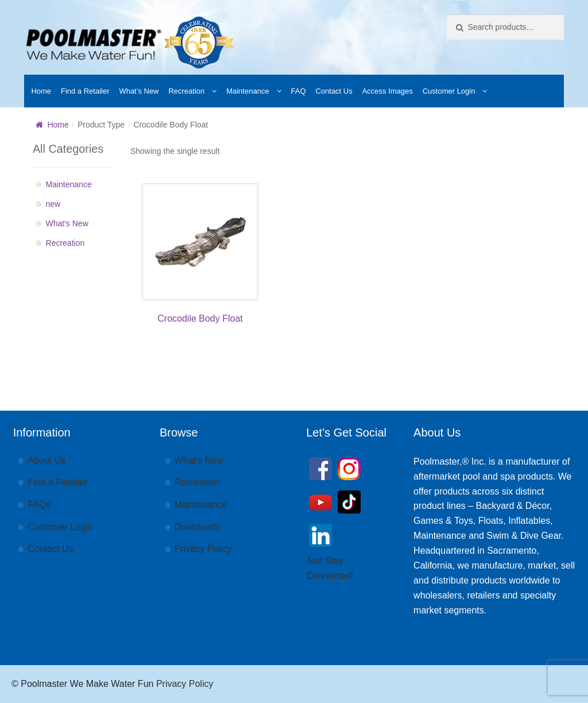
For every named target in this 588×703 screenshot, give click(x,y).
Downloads (197, 527)
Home (41, 91)
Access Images (388, 91)
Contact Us (334, 91)
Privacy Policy (203, 549)
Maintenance (247, 91)
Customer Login (449, 91)
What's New (67, 223)
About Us (47, 460)
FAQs (40, 505)
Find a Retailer (85, 91)
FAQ (299, 91)
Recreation (186, 91)
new (53, 204)
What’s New (139, 91)
